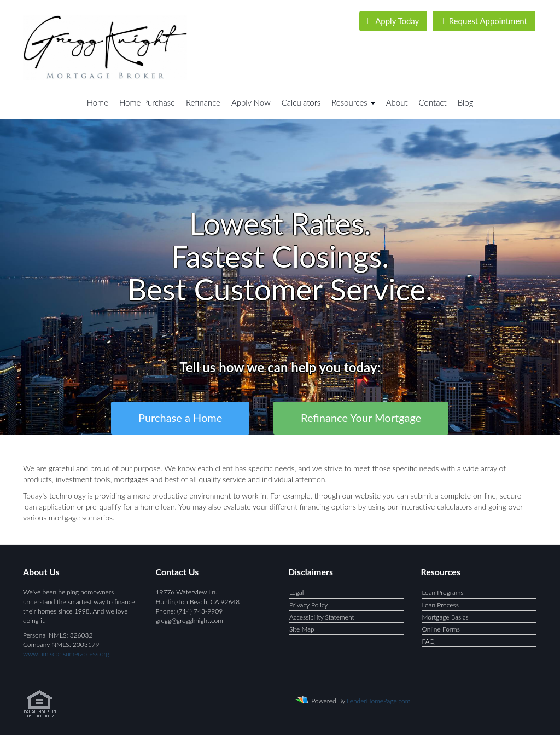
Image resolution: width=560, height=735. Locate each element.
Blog (466, 102)
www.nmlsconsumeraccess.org (66, 654)
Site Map (302, 629)
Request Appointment (484, 21)
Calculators (301, 102)
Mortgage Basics (445, 617)
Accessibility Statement (322, 617)
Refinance (203, 102)
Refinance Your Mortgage (361, 418)
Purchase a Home (180, 418)
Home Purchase (147, 102)
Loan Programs (443, 592)
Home (98, 102)
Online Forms (441, 629)
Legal (296, 592)
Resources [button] (353, 102)
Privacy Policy (308, 605)
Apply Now (251, 102)
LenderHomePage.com (378, 701)
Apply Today (393, 21)
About (397, 102)
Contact (433, 102)
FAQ (428, 641)
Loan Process (441, 605)
